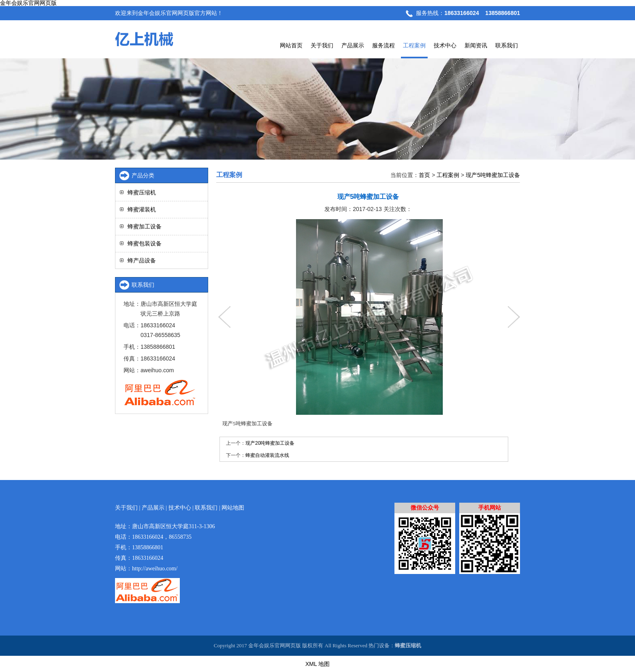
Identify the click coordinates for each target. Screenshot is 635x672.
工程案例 (414, 45)
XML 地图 (317, 664)
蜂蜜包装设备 (145, 243)
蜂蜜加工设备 (145, 226)
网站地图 (233, 508)
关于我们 (322, 45)
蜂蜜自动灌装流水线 (267, 455)
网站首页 (291, 45)
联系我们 (507, 45)
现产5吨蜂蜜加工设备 (493, 175)
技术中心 (445, 45)
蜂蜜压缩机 (142, 192)
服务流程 (384, 45)
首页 (424, 175)
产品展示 (353, 45)
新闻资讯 (476, 45)
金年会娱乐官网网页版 (28, 3)
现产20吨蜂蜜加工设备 (270, 443)
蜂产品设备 (142, 260)
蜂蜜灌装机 (142, 209)
